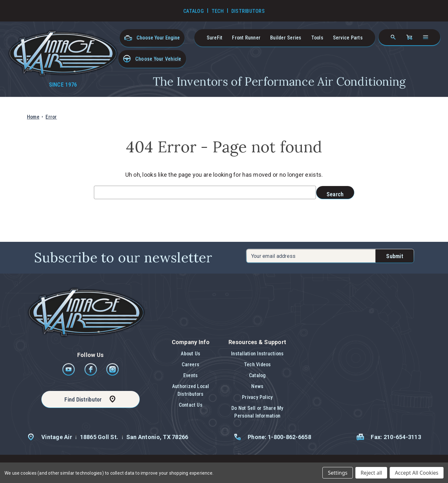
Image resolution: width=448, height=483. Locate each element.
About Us (191, 354)
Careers (191, 364)
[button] (152, 59)
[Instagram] (112, 374)
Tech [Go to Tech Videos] (218, 11)
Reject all (371, 473)
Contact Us (191, 405)
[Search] (393, 37)
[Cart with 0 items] (409, 37)
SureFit (215, 38)
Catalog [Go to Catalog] (194, 11)
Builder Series (286, 38)
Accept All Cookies (417, 473)
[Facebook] (91, 374)
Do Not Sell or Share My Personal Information (257, 412)
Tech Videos (257, 364)
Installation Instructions (257, 354)
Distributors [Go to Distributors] (248, 11)
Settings (338, 473)
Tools (317, 38)
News (257, 386)
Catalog (257, 375)
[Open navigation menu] (426, 37)
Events (191, 375)
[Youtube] (69, 374)
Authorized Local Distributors (191, 390)
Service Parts (348, 38)
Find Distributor (83, 399)
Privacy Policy (257, 397)
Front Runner (246, 38)
